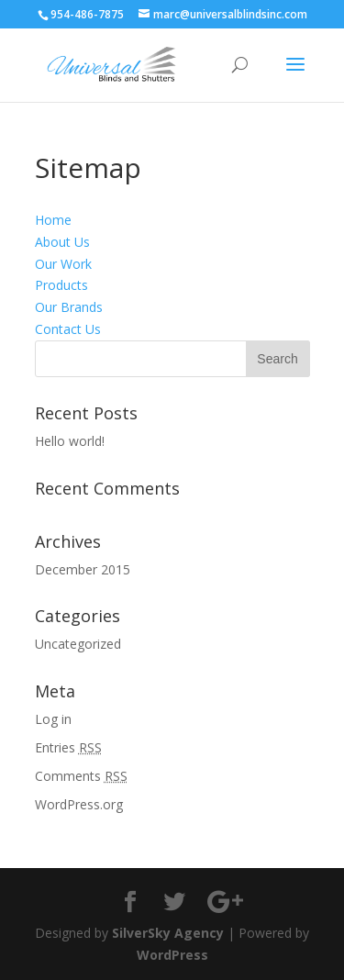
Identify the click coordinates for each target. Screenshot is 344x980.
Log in (53, 719)
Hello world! (70, 441)
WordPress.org (79, 804)
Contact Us (68, 329)
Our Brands (69, 307)
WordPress (172, 955)
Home (53, 220)
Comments (81, 776)
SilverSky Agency (168, 933)
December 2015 (83, 569)
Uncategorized (78, 644)
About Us (62, 242)
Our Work (63, 264)
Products (61, 285)
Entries (68, 747)
